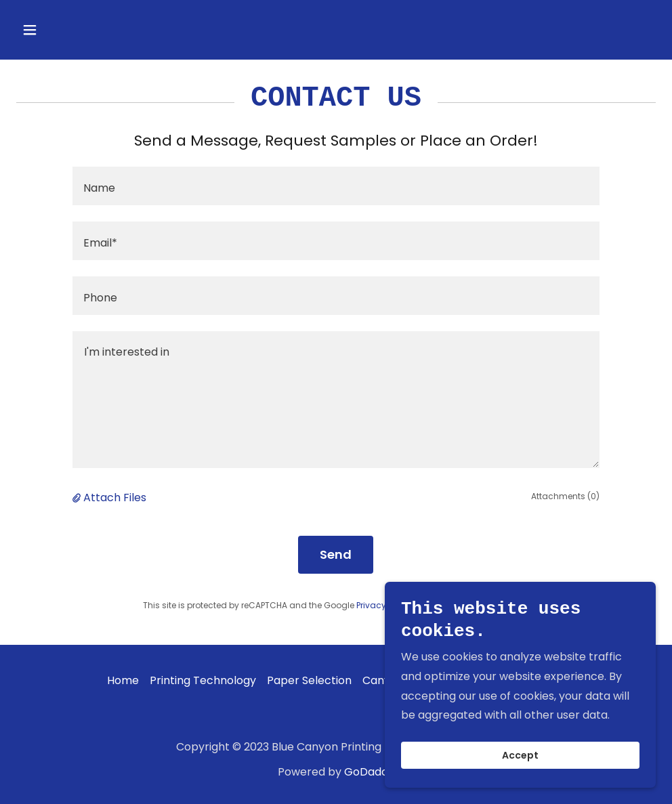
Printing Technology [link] (203, 680)
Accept (520, 755)
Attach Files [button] (115, 498)
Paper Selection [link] (309, 680)
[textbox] (336, 186)
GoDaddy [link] (369, 772)
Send (336, 554)
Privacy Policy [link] (384, 605)
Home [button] (123, 680)
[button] (64, 30)
